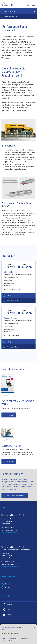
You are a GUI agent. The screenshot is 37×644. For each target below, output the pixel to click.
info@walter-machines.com (10, 532)
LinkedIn (9, 604)
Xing (8, 609)
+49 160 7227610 (14, 289)
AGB (3, 641)
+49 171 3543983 (14, 335)
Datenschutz (24, 638)
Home (4, 638)
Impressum (13, 638)
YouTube (10, 615)
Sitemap (11, 641)
